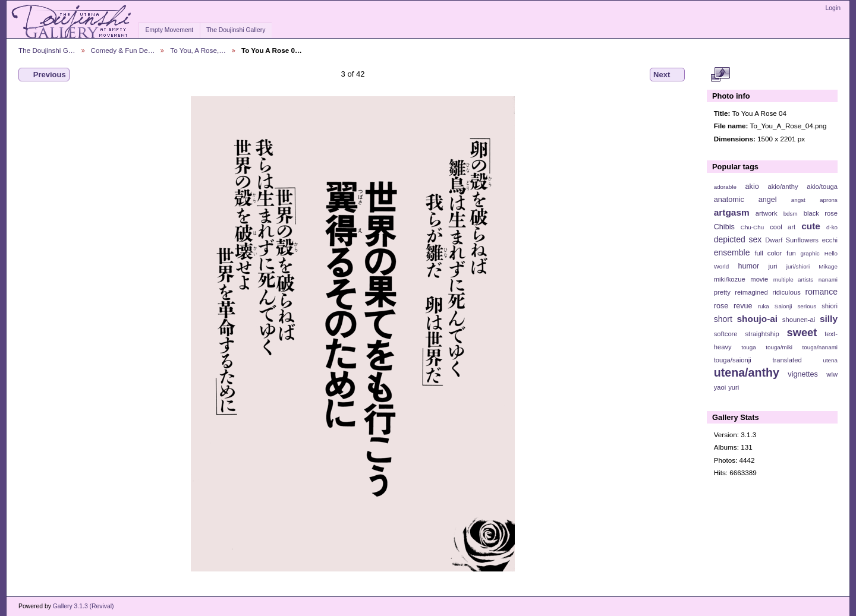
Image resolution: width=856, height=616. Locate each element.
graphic (810, 253)
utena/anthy (747, 372)
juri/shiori (798, 266)
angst (798, 200)
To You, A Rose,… (198, 50)
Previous (44, 75)
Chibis (724, 227)
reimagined (751, 292)
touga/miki (779, 347)
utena (830, 360)
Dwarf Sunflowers (792, 240)
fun (791, 253)
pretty (722, 292)
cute (811, 226)
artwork (767, 213)
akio (752, 187)
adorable (725, 187)
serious (807, 306)
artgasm (732, 212)
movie (759, 279)
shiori (830, 306)
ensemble (732, 252)
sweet (802, 332)
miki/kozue (730, 279)
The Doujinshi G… (47, 50)
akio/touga (822, 187)
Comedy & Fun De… (123, 50)
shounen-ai (799, 320)
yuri (734, 387)
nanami (828, 279)
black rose (821, 213)
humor (748, 266)
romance (821, 292)
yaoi (720, 387)
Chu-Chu (752, 227)
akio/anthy (783, 187)
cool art (783, 227)
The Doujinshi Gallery (236, 30)
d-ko (832, 227)
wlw (832, 374)
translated (787, 360)
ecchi (830, 240)
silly (829, 319)
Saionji (783, 306)
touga (749, 347)
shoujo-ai (758, 319)
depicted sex (738, 239)
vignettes (803, 374)
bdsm (791, 214)
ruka (764, 306)
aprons (829, 200)
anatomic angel (745, 200)
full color (768, 253)
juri (773, 266)
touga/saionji (733, 360)
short (723, 319)
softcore (726, 334)
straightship (762, 334)
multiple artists (793, 279)
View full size (720, 75)
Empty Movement (169, 30)
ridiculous (786, 292)
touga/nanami (820, 347)
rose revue (733, 306)
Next (667, 75)
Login (833, 8)
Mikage (828, 266)
